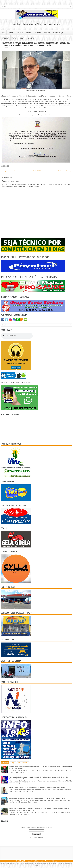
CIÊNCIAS (30, 32)
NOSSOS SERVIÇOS (58, 33)
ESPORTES (20, 33)
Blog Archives (23, 763)
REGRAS (14, 38)
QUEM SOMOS (5, 38)
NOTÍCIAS (12, 32)
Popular (5, 763)
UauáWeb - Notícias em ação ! (35, 861)
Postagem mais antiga (65, 171)
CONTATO (22, 38)
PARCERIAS (47, 33)
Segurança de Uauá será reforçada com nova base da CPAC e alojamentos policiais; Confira (37, 798)
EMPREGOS (38, 33)
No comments (17, 48)
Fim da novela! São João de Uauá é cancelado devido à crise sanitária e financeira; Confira (37, 788)
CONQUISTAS (31, 38)
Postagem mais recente (9, 171)
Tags (13, 763)
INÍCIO (3, 33)
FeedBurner (40, 837)
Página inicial (37, 171)
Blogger (55, 861)
